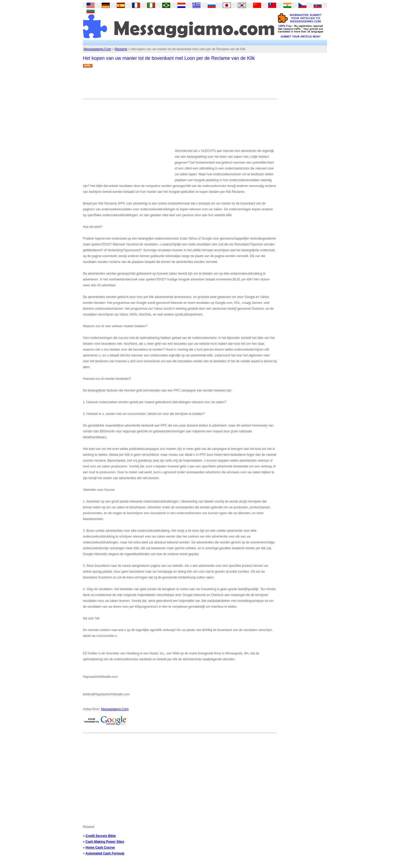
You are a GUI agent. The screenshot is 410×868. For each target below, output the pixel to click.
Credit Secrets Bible (101, 836)
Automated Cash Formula (105, 853)
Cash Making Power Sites (105, 842)
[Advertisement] (180, 85)
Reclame (121, 49)
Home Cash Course (100, 848)
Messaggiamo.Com (97, 49)
